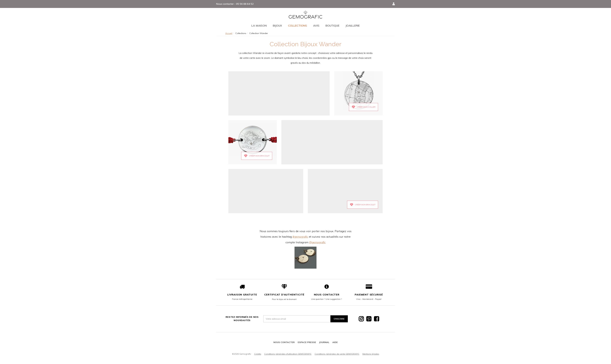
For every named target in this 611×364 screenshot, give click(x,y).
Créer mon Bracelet (259, 156)
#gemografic (300, 237)
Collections (298, 26)
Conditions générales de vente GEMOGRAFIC (337, 354)
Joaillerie (353, 26)
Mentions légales (371, 354)
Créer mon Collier (366, 107)
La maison (259, 26)
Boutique (332, 26)
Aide (335, 342)
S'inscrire (339, 319)
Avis (316, 26)
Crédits (258, 354)
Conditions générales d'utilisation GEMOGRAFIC (288, 354)
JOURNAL (324, 342)
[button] (394, 4)
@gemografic (317, 242)
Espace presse (307, 342)
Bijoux (277, 26)
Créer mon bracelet (365, 205)
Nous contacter (327, 295)
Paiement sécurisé (369, 295)
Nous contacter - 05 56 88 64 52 (235, 4)
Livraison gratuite (242, 295)
